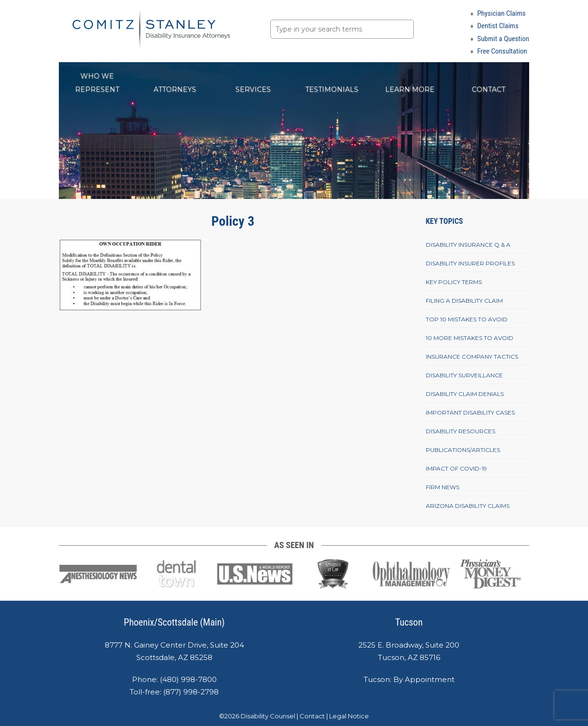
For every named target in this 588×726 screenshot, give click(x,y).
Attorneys (175, 89)
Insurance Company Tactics (472, 357)
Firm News (443, 487)
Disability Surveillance (464, 375)
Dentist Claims (498, 26)
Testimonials (332, 89)
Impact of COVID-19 (456, 468)
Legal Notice (349, 716)
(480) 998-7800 (188, 679)
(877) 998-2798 (191, 692)
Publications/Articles (463, 450)
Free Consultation (502, 51)
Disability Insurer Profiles (470, 263)
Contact (488, 89)
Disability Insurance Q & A (468, 245)
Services (253, 89)
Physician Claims (502, 13)
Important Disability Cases (470, 412)
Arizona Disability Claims (468, 506)
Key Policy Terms (454, 282)
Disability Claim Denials (465, 394)
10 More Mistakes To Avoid (470, 338)
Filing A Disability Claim (464, 301)
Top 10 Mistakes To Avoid (467, 319)
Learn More (410, 89)
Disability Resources (460, 431)
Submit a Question (504, 39)
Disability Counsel (268, 716)
